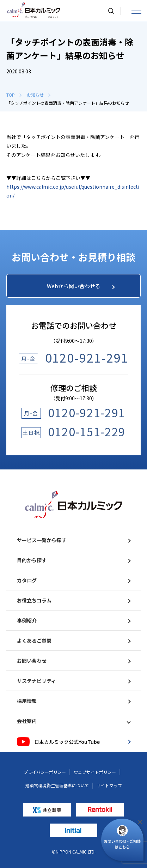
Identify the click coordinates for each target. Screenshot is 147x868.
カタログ (73, 580)
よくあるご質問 (73, 641)
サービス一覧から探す (73, 540)
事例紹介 (73, 620)
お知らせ (38, 95)
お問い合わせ (73, 661)
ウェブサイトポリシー (95, 772)
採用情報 (73, 701)
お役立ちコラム (73, 600)
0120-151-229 (87, 431)
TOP (14, 95)
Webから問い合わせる (81, 286)
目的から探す (73, 560)
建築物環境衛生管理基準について (57, 785)
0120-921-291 (87, 357)
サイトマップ (109, 785)
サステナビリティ (73, 681)
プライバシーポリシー (45, 772)
